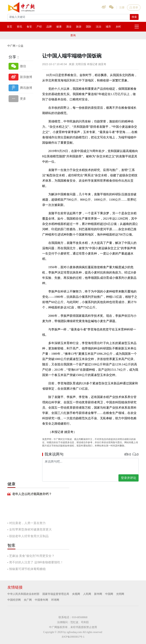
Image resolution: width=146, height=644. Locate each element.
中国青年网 (41, 600)
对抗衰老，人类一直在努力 (27, 523)
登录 (134, 7)
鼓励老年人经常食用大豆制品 (29, 536)
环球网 (55, 600)
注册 (122, 7)
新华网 (98, 594)
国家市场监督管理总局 (56, 594)
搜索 (134, 17)
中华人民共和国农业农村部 (23, 594)
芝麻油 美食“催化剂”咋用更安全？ (32, 556)
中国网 (109, 594)
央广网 (28, 600)
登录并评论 (129, 478)
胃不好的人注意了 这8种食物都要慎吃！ (36, 562)
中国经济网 (14, 600)
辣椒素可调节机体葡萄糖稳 (27, 569)
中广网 (11, 46)
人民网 (87, 594)
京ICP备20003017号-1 (73, 637)
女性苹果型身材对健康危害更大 (30, 529)
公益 (21, 46)
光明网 (120, 594)
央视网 (76, 594)
